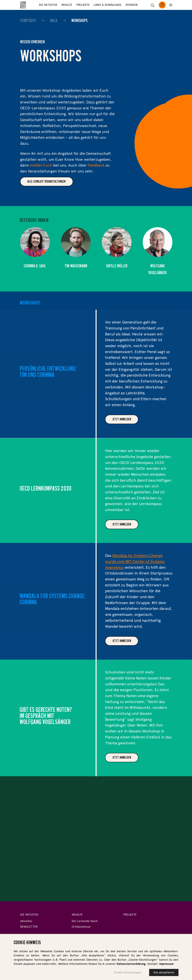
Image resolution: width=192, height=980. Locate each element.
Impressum (166, 965)
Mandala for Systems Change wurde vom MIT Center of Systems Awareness (150, 561)
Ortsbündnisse (81, 927)
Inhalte (67, 5)
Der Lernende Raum (85, 921)
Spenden (132, 5)
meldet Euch (41, 165)
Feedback (96, 165)
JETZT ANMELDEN (137, 641)
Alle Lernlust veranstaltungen (46, 181)
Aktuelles (26, 921)
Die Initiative (48, 5)
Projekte (83, 5)
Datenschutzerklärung (131, 965)
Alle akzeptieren (164, 974)
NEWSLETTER (29, 927)
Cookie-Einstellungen (128, 974)
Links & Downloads (107, 5)
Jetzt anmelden (137, 419)
